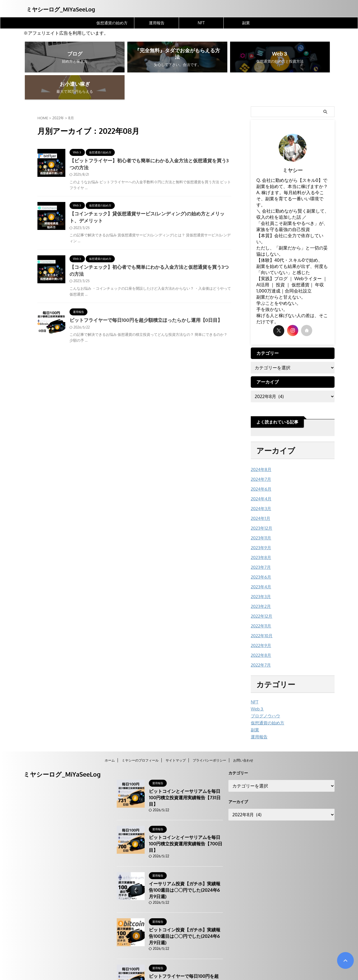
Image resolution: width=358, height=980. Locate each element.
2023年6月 (260, 548)
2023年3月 (260, 567)
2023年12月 (261, 500)
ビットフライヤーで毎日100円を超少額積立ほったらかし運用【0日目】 (142, 297)
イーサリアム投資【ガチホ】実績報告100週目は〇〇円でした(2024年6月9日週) (185, 844)
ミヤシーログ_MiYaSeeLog (61, 9)
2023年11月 (260, 510)
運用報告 (157, 23)
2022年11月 (260, 595)
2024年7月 (260, 453)
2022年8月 (260, 624)
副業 (246, 23)
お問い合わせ (243, 727)
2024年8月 (260, 443)
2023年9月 (260, 519)
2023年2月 (260, 576)
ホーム (110, 727)
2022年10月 (261, 605)
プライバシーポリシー (209, 727)
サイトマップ (176, 727)
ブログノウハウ (264, 683)
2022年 (58, 92)
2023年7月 (260, 538)
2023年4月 (260, 557)
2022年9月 (260, 614)
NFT (201, 23)
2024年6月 (260, 462)
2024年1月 (260, 491)
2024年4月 (260, 472)
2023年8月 (260, 529)
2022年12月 (261, 586)
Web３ (257, 677)
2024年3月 (260, 481)
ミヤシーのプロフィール (140, 727)
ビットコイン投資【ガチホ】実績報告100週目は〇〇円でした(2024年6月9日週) (185, 890)
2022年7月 (260, 633)
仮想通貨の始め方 (112, 23)
